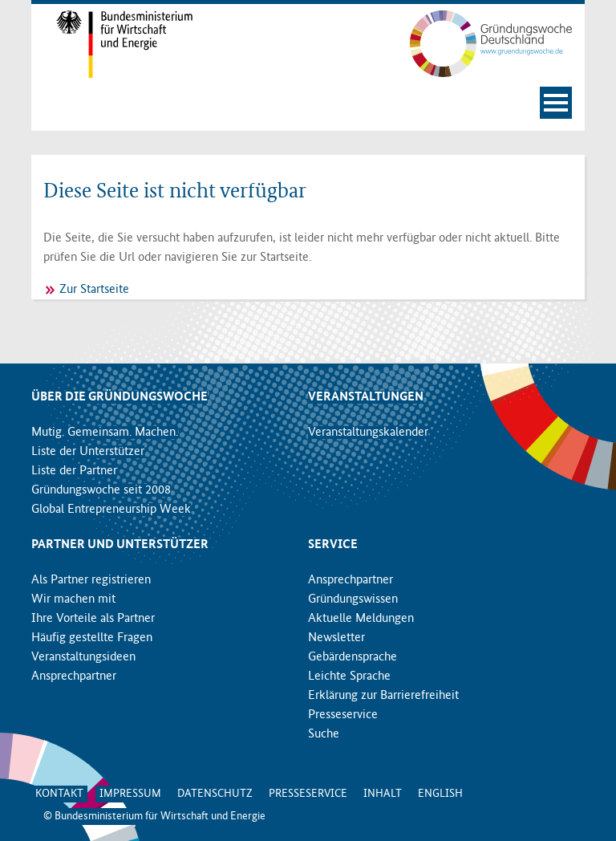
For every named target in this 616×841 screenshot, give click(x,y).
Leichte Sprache (349, 676)
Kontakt (59, 794)
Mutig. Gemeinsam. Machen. (105, 433)
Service (333, 545)
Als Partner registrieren (91, 580)
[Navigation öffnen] (556, 103)
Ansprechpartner (74, 676)
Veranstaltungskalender (368, 433)
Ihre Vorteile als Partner (93, 619)
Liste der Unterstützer (88, 452)
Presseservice (343, 715)
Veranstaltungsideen (83, 657)
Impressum (130, 794)
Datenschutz (215, 794)
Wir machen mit (73, 599)
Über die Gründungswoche (120, 397)
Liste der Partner (74, 471)
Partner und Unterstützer (120, 545)
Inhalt (383, 794)
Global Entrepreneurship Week (111, 510)
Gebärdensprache (353, 657)
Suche (324, 734)
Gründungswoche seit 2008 (101, 490)
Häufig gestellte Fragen (92, 638)
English (440, 794)
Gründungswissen (353, 599)
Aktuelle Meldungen (361, 619)
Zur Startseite (94, 290)
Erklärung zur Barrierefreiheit (383, 696)
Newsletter (336, 638)
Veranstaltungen (366, 397)
